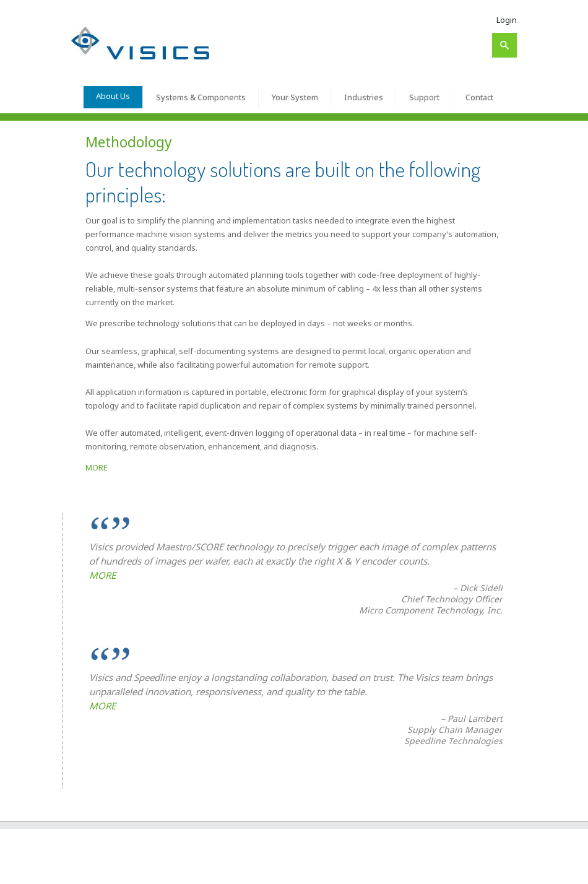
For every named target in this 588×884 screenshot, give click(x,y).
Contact (479, 97)
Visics (110, 869)
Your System (295, 97)
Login (507, 20)
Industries (364, 97)
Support (424, 97)
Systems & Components (201, 97)
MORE (97, 467)
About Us (113, 96)
